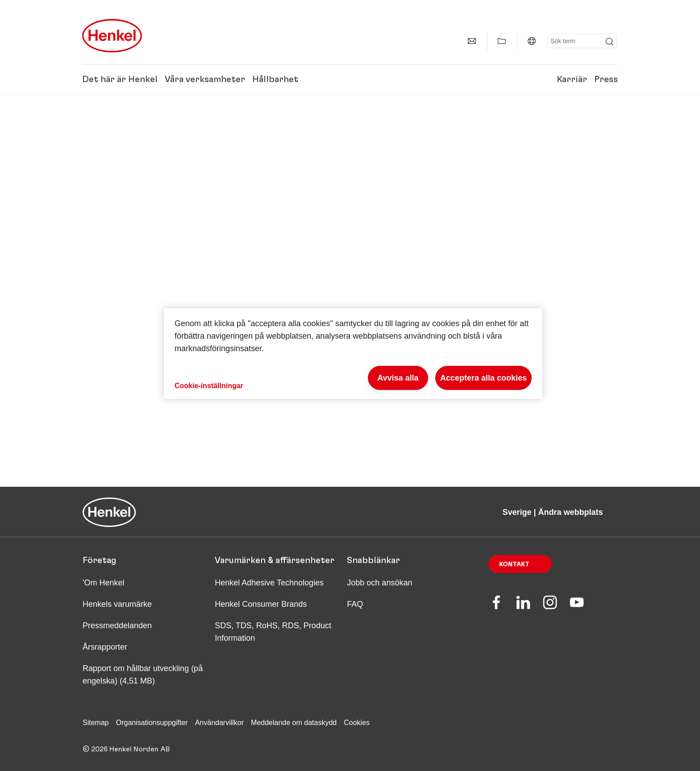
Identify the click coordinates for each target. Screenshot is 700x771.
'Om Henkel (103, 583)
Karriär (572, 79)
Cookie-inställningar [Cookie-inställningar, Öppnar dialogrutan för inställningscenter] (209, 386)
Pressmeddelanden (117, 626)
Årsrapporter (105, 647)
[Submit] (609, 41)
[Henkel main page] (112, 36)
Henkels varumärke (117, 604)
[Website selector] (532, 41)
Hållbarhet (275, 79)
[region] (353, 354)
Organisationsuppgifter (152, 723)
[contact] (472, 41)
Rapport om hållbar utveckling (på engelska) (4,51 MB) (143, 675)
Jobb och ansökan (379, 583)
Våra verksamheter (205, 79)
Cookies (357, 723)
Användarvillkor (219, 723)
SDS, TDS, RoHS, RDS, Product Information (273, 632)
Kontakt (514, 564)
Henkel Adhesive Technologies (269, 583)
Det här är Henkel (120, 79)
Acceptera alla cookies (483, 378)
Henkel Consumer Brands (261, 604)
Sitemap (96, 723)
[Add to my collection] (502, 41)
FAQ (355, 604)
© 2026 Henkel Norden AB (126, 749)
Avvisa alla (398, 378)
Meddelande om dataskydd (294, 723)
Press (606, 79)
